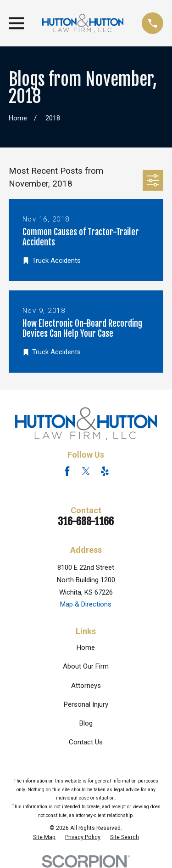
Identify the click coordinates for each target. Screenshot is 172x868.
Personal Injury (86, 704)
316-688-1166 (86, 521)
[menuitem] (44, 837)
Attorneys (86, 686)
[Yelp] (105, 471)
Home (86, 647)
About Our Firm (86, 666)
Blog (86, 723)
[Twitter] (86, 471)
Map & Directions (86, 604)
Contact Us (86, 742)
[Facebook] (67, 471)
